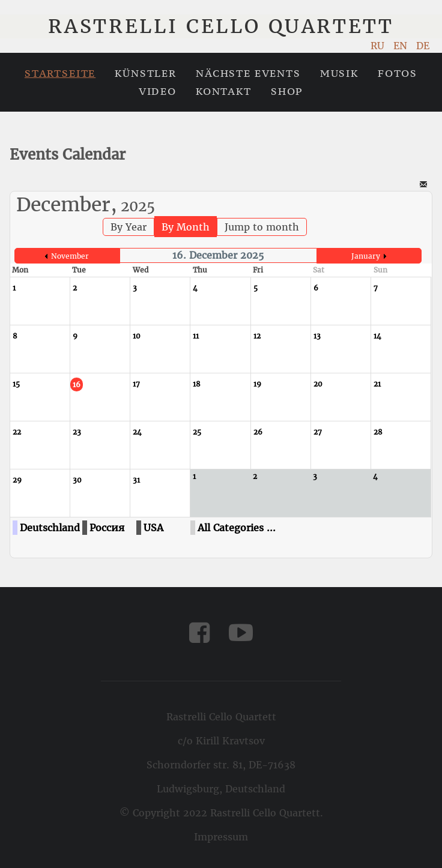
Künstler (146, 73)
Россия (107, 528)
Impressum (221, 837)
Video (158, 91)
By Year (129, 227)
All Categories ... (237, 528)
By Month (186, 227)
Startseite (60, 73)
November (70, 256)
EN (402, 46)
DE (423, 46)
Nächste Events (248, 73)
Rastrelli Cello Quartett (221, 26)
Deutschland (50, 528)
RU (379, 46)
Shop (287, 91)
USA (153, 528)
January (366, 256)
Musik (339, 73)
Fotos (398, 73)
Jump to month (262, 227)
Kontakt (224, 91)
